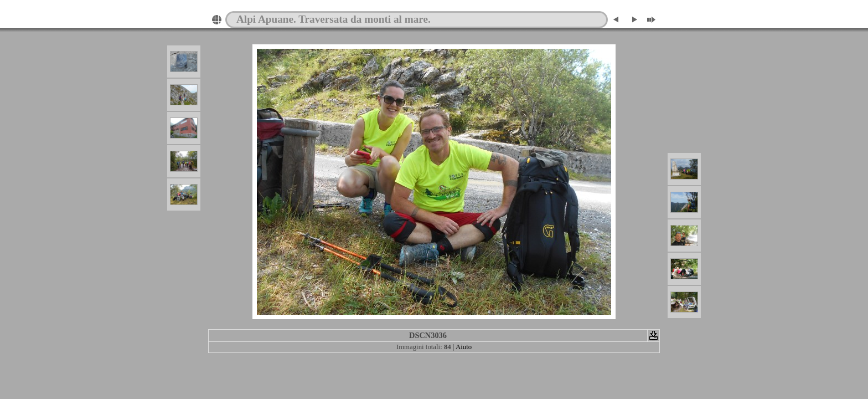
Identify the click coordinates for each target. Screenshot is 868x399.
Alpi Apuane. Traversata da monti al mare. (334, 19)
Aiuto (464, 347)
